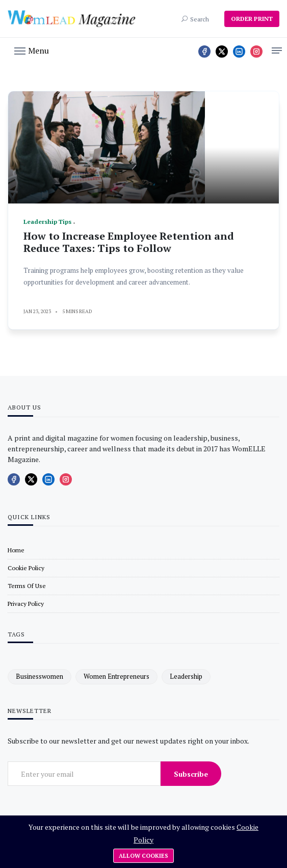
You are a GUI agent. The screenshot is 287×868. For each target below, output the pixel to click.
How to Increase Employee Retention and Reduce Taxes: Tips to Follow (129, 242)
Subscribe (191, 774)
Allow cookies (143, 856)
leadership (186, 676)
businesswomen (40, 676)
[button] (32, 50)
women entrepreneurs (116, 676)
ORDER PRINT (252, 19)
